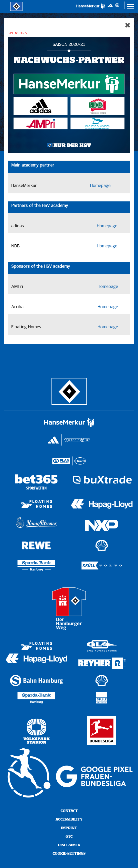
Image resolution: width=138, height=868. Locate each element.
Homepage (100, 186)
